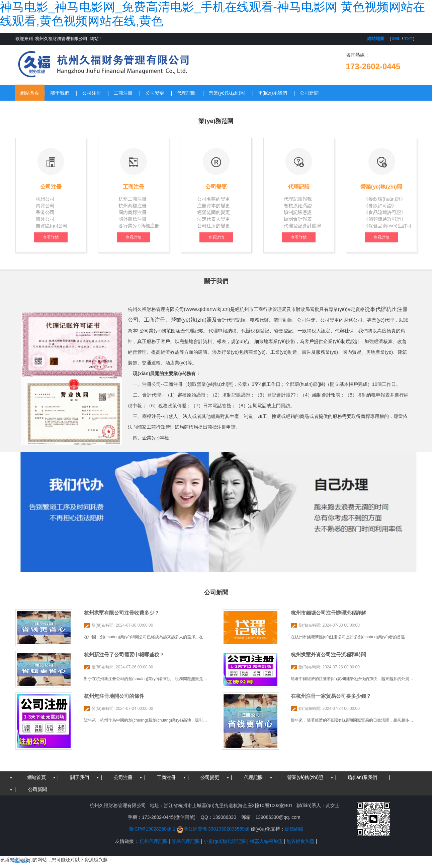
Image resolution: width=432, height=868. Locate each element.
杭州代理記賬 (154, 841)
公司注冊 (92, 93)
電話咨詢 (15, 861)
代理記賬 (186, 93)
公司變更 (155, 93)
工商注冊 (123, 93)
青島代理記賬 (186, 841)
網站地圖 (376, 39)
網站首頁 (30, 93)
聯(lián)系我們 (272, 93)
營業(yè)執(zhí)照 (227, 93)
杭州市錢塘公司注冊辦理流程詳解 (328, 613)
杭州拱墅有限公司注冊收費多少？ (122, 613)
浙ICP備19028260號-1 (152, 829)
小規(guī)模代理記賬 (225, 841)
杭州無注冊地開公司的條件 (114, 696)
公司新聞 (309, 93)
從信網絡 (294, 829)
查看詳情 (51, 237)
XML (396, 39)
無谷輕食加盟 (300, 841)
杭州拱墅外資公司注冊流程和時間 (328, 655)
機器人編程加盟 (266, 841)
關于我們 (60, 93)
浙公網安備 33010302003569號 (213, 829)
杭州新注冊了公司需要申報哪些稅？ (124, 655)
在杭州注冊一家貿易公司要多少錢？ (331, 696)
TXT (408, 39)
